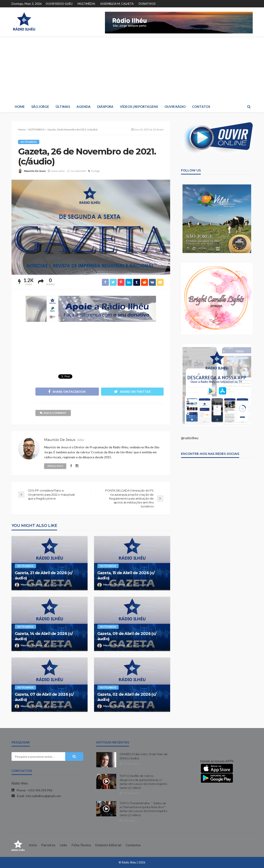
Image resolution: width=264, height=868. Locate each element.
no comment (78, 171)
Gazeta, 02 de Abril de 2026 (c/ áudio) (127, 697)
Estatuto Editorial (108, 845)
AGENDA (84, 107)
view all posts (55, 466)
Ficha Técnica (81, 845)
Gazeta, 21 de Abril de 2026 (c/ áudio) (44, 575)
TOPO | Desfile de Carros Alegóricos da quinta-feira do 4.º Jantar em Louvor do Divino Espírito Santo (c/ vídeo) (143, 782)
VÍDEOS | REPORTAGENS (139, 107)
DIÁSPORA (105, 107)
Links (63, 845)
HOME (20, 107)
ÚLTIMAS (63, 107)
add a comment (53, 413)
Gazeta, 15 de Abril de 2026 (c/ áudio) (126, 575)
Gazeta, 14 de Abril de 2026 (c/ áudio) (44, 636)
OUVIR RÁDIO (175, 107)
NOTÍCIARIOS (29, 142)
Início (33, 845)
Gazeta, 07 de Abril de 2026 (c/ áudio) (44, 697)
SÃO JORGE (40, 107)
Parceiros (48, 845)
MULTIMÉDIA (86, 4)
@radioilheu (190, 438)
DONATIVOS (147, 4)
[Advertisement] (132, 68)
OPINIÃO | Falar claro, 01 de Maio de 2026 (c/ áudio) (144, 756)
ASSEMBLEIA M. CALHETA (117, 4)
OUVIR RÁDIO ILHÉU (59, 4)
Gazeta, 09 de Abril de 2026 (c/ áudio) (127, 636)
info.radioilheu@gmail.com (43, 796)
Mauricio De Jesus (35, 171)
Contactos (133, 845)
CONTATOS (201, 107)
